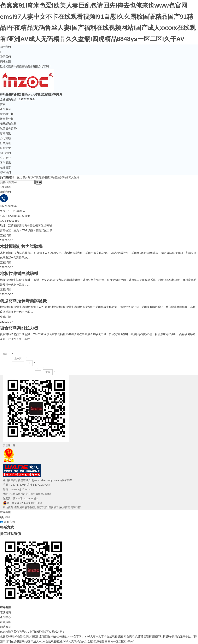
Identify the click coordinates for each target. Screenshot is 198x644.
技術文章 (5, 148)
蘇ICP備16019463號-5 (26, 498)
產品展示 (5, 109)
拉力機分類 (7, 114)
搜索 (38, 182)
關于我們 (5, 47)
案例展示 (5, 163)
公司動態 (5, 138)
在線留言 (5, 167)
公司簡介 (5, 158)
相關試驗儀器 (8, 124)
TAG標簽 (27, 230)
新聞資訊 (5, 133)
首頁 (3, 104)
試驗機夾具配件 (9, 129)
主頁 (16, 230)
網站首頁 (8, 507)
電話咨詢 (5, 612)
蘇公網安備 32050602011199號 (23, 503)
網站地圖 (5, 61)
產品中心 (5, 617)
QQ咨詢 (5, 517)
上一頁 (18, 359)
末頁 (48, 372)
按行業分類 (7, 119)
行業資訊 (5, 143)
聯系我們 (5, 57)
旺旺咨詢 (7, 522)
